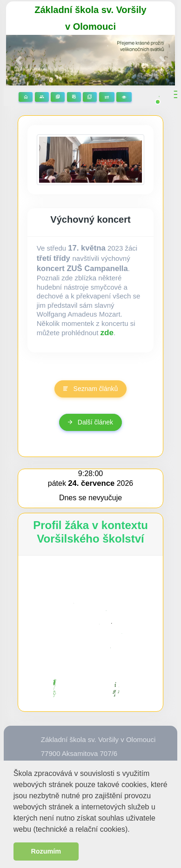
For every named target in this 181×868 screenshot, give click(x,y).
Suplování (107, 97)
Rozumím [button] (46, 851)
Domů (26, 97)
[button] (133, 830)
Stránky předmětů (58, 97)
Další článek (90, 422)
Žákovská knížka (90, 97)
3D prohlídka (124, 97)
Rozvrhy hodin (74, 97)
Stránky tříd (42, 97)
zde (107, 333)
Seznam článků (91, 389)
